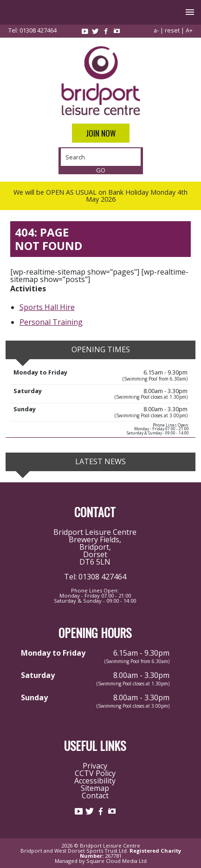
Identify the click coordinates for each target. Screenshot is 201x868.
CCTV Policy (95, 773)
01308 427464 (38, 30)
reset (172, 30)
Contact (95, 796)
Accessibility (95, 781)
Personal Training (51, 322)
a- (156, 30)
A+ (189, 30)
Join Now (101, 133)
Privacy (95, 766)
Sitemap (95, 788)
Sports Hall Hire (47, 307)
